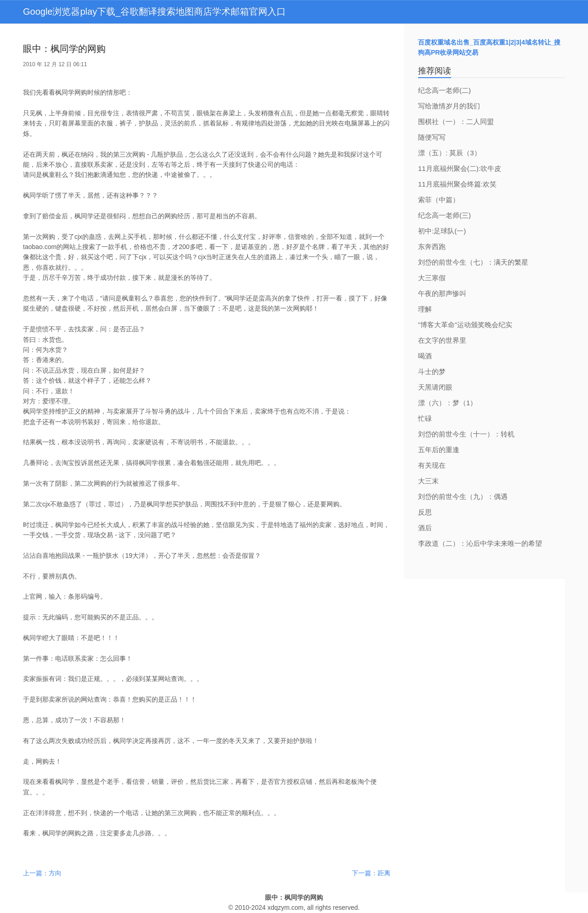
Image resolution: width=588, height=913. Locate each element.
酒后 (425, 528)
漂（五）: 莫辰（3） (449, 153)
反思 (425, 512)
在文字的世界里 (442, 340)
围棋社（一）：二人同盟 (456, 122)
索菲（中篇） (439, 200)
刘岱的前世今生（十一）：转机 (466, 434)
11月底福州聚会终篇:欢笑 (457, 184)
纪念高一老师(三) (444, 215)
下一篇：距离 (371, 873)
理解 (425, 309)
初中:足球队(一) (442, 231)
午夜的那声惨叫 (442, 293)
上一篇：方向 (42, 873)
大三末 (428, 481)
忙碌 (425, 418)
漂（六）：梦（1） (447, 403)
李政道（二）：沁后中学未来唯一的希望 (480, 543)
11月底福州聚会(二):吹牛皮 (460, 168)
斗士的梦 (432, 371)
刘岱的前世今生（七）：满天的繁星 (473, 262)
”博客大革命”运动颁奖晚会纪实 (465, 325)
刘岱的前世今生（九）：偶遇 (463, 496)
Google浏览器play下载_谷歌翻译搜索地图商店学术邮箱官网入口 (154, 11)
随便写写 (432, 137)
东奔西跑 (432, 247)
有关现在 (432, 465)
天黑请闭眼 (435, 387)
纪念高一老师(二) (444, 90)
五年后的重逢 (439, 450)
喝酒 (425, 356)
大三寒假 (432, 278)
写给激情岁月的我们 (449, 106)
